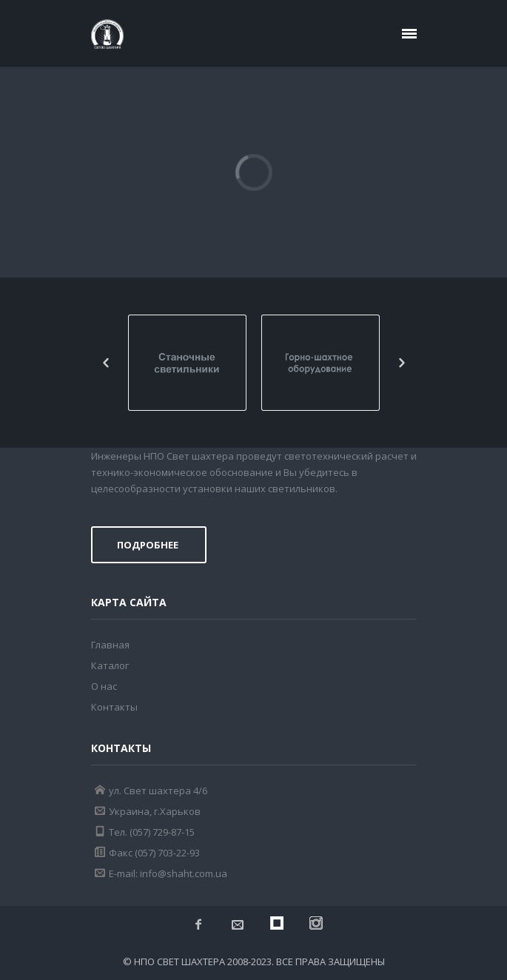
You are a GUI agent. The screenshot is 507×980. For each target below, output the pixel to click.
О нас (104, 686)
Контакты (114, 707)
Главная (110, 645)
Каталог (110, 665)
